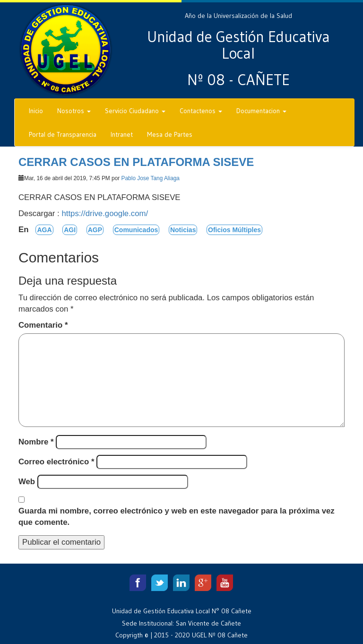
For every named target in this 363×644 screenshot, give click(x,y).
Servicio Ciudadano (135, 111)
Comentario (43, 325)
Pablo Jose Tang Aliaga (151, 178)
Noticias (183, 230)
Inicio (36, 111)
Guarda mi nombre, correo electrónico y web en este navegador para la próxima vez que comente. (177, 517)
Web (27, 482)
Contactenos (201, 111)
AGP (95, 230)
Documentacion (261, 111)
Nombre (36, 442)
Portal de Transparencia (63, 134)
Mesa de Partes (170, 134)
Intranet (122, 134)
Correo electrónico (56, 462)
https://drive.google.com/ (105, 213)
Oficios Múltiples (234, 230)
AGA (44, 230)
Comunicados (136, 230)
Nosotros (74, 111)
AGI (70, 230)
